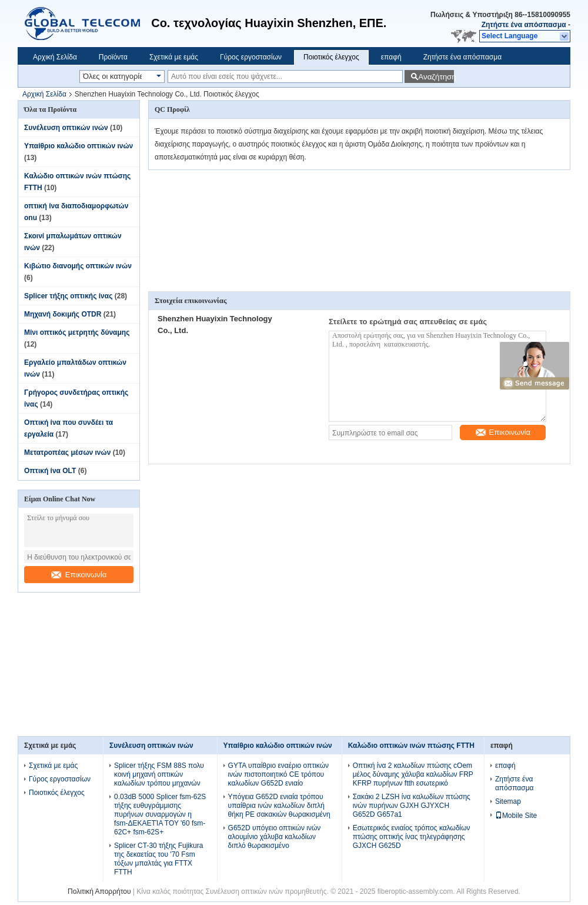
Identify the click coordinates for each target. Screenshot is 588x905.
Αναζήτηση (436, 77)
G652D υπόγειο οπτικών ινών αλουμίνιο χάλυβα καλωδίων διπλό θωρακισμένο (275, 837)
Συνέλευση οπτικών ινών (66, 128)
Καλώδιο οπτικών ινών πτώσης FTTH (411, 746)
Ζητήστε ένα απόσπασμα (524, 25)
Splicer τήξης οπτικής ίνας (68, 296)
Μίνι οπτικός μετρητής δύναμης (77, 332)
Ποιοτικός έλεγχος (331, 57)
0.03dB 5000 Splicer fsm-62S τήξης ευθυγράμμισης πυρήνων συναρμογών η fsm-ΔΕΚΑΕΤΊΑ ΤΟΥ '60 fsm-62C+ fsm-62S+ (160, 814)
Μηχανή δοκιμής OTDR (63, 314)
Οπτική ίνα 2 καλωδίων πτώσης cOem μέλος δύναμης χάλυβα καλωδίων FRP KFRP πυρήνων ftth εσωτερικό (413, 774)
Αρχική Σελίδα (55, 57)
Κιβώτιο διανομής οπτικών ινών (78, 266)
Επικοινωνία (79, 575)
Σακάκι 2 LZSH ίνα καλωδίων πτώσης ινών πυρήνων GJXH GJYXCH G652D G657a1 (412, 806)
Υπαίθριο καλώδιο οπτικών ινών (78, 146)
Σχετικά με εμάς (174, 57)
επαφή (391, 57)
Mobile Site (516, 816)
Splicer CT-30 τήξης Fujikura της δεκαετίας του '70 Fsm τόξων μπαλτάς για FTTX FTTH (158, 859)
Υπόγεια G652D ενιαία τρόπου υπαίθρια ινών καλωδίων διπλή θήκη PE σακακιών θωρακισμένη (279, 806)
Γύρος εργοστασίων (251, 57)
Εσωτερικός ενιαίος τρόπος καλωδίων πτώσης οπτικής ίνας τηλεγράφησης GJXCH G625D (412, 837)
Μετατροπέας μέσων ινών (67, 453)
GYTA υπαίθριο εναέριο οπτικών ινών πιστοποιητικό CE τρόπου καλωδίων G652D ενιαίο (278, 774)
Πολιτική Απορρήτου (99, 891)
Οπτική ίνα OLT (50, 471)
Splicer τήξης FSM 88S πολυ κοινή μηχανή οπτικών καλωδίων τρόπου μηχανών (159, 774)
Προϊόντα (113, 57)
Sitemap (508, 801)
